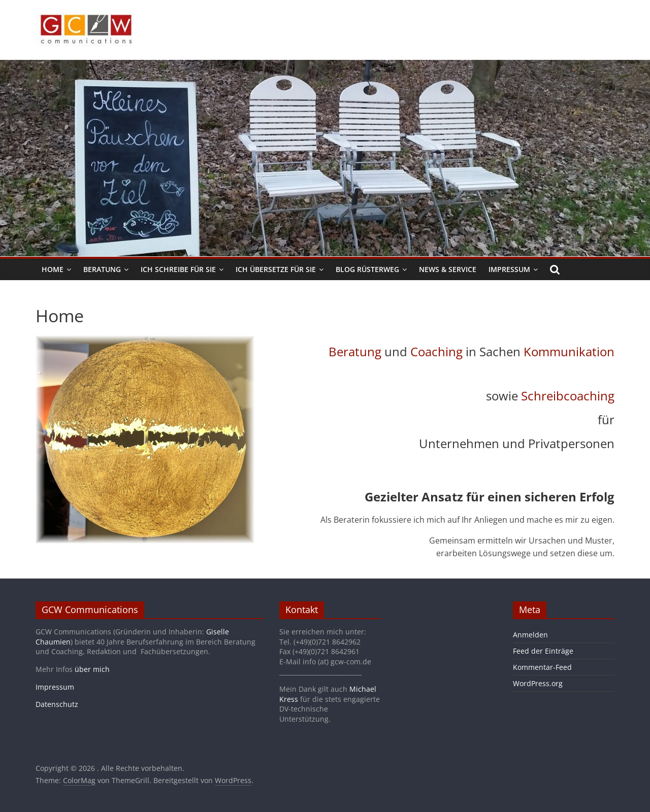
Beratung (102, 269)
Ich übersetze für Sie (276, 269)
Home (53, 269)
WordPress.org (538, 683)
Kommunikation (569, 351)
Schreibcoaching (568, 396)
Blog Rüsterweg (367, 269)
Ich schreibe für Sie (178, 269)
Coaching (436, 351)
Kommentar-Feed (542, 667)
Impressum (509, 269)
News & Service (448, 269)
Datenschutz (57, 704)
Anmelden (530, 635)
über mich (92, 669)
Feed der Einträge (543, 651)
